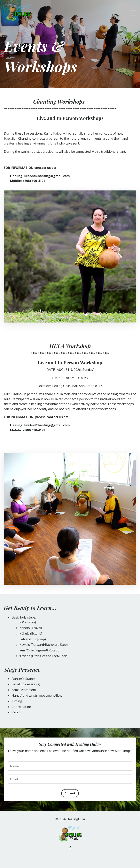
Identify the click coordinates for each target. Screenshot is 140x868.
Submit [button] (70, 793)
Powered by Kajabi (70, 858)
